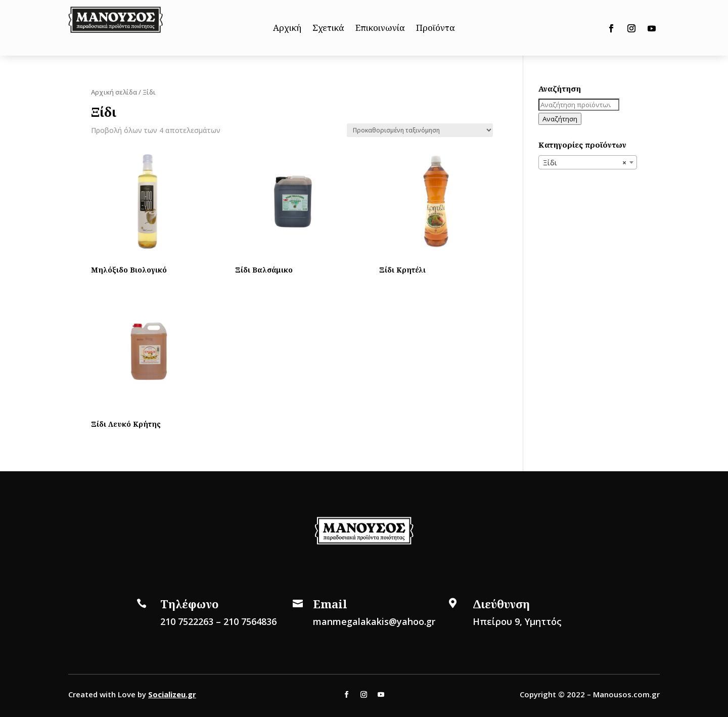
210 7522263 (187, 621)
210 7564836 (250, 621)
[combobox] (588, 162)
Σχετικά (328, 29)
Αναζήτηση (560, 119)
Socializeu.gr (172, 694)
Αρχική (287, 29)
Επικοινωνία (380, 29)
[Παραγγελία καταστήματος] (420, 130)
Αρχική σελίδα (114, 92)
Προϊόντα (436, 29)
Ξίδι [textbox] (585, 163)
